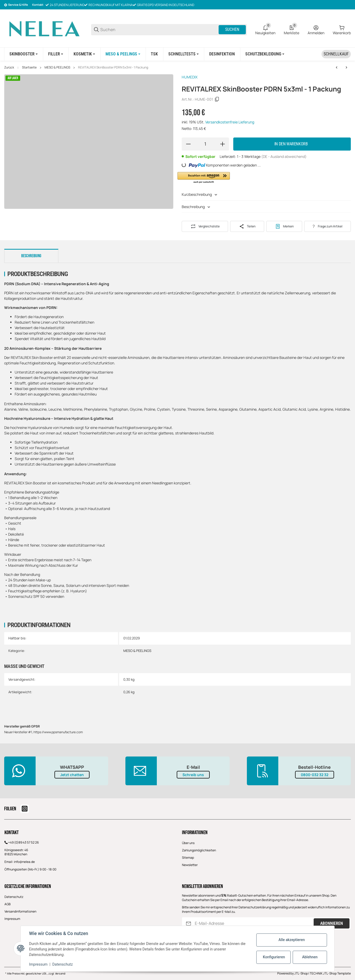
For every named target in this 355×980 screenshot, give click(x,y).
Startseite (29, 67)
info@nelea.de (24, 862)
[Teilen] (247, 226)
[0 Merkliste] (292, 30)
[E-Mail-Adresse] (254, 923)
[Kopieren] (217, 99)
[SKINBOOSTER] (24, 54)
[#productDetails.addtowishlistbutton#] (284, 226)
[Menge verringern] (188, 144)
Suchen (232, 29)
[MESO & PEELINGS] (123, 54)
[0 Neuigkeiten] (265, 30)
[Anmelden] (316, 30)
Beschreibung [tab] (31, 256)
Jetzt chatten (72, 775)
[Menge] (205, 144)
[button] (204, 178)
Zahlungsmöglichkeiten (199, 850)
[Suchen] (159, 30)
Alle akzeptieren (292, 940)
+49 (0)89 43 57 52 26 (23, 842)
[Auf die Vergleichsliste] (205, 226)
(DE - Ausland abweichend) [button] (284, 156)
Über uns (188, 843)
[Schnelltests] (184, 54)
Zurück (9, 67)
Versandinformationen (20, 911)
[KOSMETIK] (84, 54)
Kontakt (38, 5)
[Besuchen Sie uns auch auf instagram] (25, 809)
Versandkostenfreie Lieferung (230, 122)
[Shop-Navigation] (16, 5)
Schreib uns (193, 775)
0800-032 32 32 (315, 775)
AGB (7, 904)
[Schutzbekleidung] (265, 54)
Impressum (12, 919)
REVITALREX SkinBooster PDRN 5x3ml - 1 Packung (113, 67)
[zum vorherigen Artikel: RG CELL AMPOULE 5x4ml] (337, 67)
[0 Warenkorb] (342, 30)
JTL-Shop (301, 973)
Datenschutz (14, 897)
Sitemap (188, 858)
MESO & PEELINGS (57, 67)
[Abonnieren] (188, 923)
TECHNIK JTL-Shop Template (330, 973)
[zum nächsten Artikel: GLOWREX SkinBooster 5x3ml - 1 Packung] (346, 67)
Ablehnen (310, 957)
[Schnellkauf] (336, 54)
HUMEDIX (190, 77)
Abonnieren (332, 923)
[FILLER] (56, 54)
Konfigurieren (274, 957)
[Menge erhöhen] (223, 144)
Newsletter (190, 865)
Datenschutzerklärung (255, 907)
